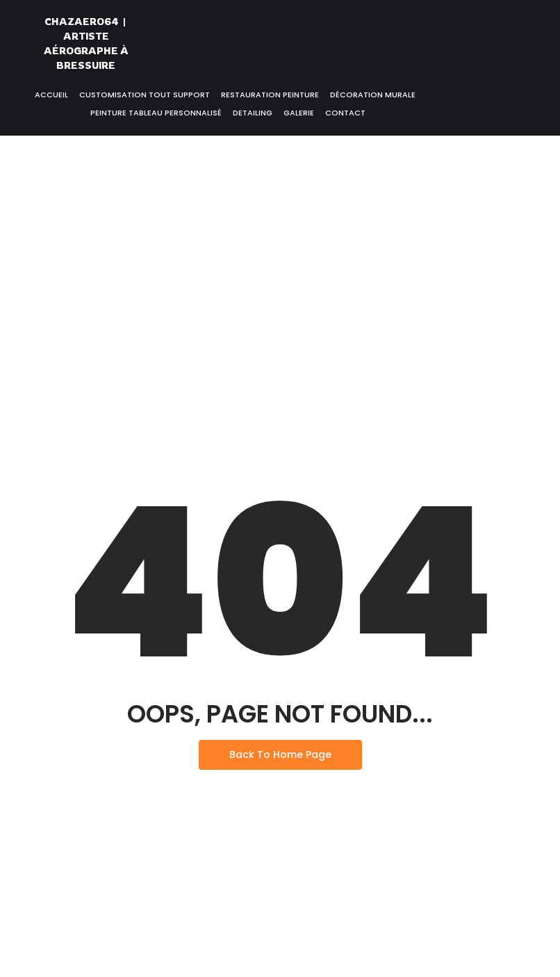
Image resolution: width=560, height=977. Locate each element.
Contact (345, 113)
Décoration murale (373, 95)
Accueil (51, 95)
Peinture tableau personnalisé (156, 113)
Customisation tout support (145, 95)
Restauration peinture (270, 95)
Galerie (299, 113)
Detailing (253, 113)
